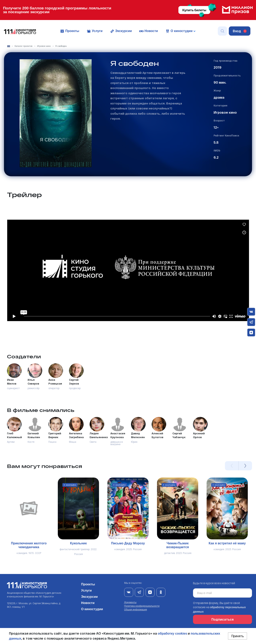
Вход (240, 31)
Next (245, 466)
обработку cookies (172, 633)
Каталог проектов (23, 46)
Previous (232, 466)
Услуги (94, 31)
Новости (148, 31)
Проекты (69, 31)
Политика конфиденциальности (142, 606)
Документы (130, 602)
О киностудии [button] (180, 31)
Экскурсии (121, 31)
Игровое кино (44, 46)
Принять (237, 636)
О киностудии (92, 608)
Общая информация (136, 610)
